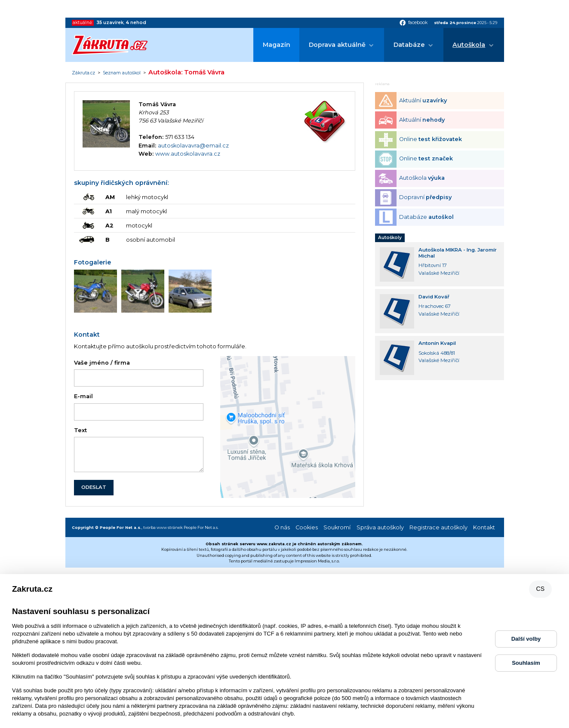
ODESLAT (94, 487)
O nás (282, 527)
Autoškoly (390, 238)
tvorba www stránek (163, 527)
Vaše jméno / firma (102, 363)
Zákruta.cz (83, 73)
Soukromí (337, 527)
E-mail (83, 396)
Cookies (307, 527)
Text (80, 430)
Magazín (277, 45)
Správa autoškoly (380, 527)
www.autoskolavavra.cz (188, 154)
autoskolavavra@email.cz (193, 146)
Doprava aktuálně (337, 45)
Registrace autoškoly (438, 527)
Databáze (409, 45)
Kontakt (484, 527)
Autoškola (469, 45)
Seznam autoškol (122, 73)
